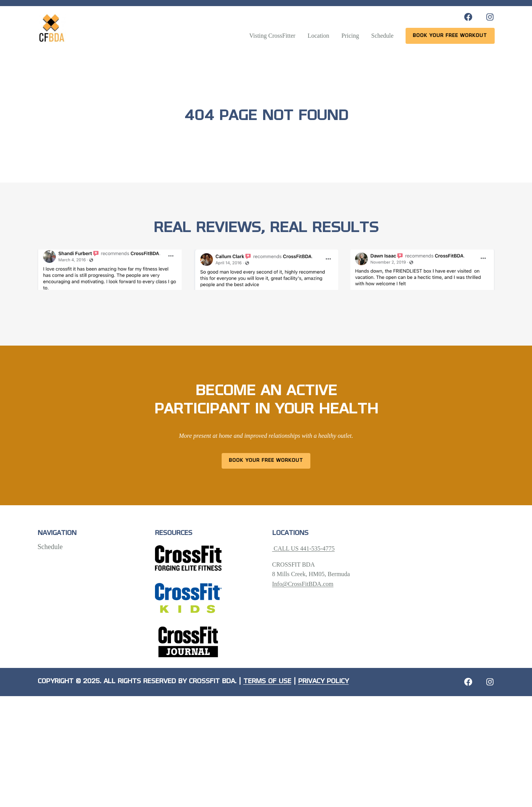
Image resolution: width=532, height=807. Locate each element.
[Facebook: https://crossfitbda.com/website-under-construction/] (468, 682)
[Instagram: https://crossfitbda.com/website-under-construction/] (490, 682)
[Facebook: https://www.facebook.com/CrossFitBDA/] (468, 17)
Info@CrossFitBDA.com (303, 584)
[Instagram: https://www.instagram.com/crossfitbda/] (490, 17)
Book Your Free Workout (266, 460)
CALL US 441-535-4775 (304, 548)
